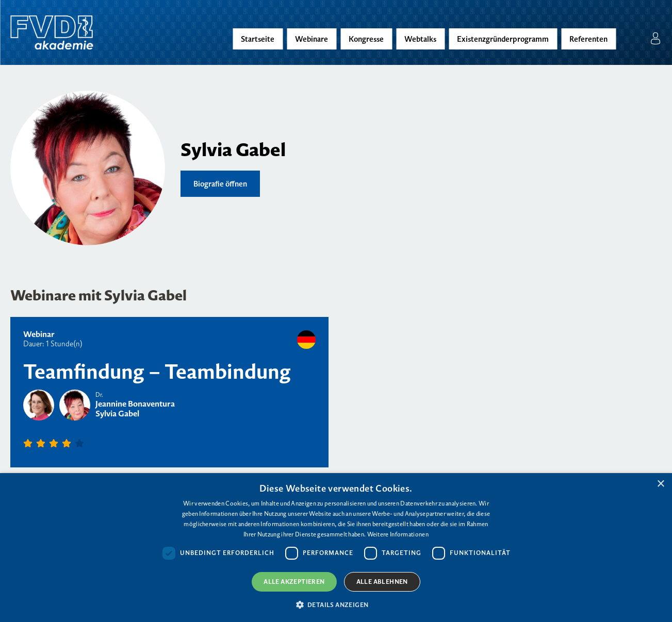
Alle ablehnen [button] (382, 582)
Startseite (258, 39)
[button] (336, 604)
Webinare (312, 39)
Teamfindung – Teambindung (157, 372)
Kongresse (366, 39)
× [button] (660, 484)
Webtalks (420, 39)
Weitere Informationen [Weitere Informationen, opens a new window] (398, 534)
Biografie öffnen (220, 184)
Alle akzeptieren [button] (294, 582)
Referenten (588, 39)
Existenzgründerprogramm (503, 39)
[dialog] (336, 548)
